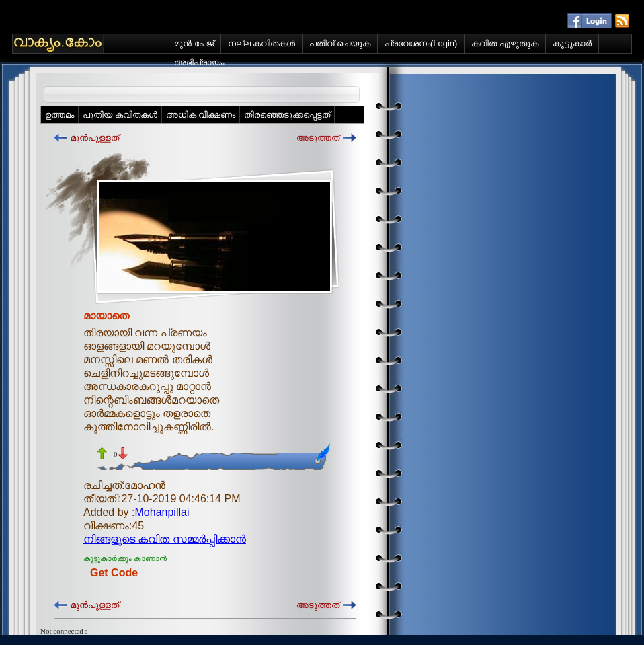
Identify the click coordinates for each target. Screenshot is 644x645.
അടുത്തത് (318, 138)
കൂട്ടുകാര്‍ (572, 43)
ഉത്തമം (59, 115)
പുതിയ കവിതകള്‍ (120, 115)
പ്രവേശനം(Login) (421, 43)
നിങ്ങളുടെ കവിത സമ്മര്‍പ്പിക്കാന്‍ (165, 539)
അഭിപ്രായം (199, 62)
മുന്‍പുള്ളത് (95, 138)
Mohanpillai (162, 512)
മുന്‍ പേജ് (194, 43)
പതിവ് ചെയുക (340, 43)
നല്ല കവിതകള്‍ (262, 43)
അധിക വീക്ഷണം (201, 115)
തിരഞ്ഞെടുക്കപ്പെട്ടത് (287, 115)
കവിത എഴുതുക (505, 43)
